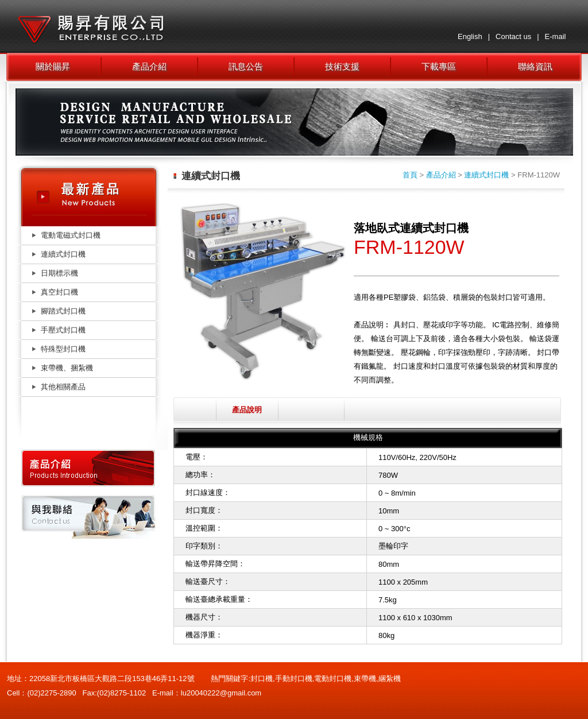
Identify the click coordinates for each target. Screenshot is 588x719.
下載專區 (439, 66)
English (470, 36)
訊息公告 (246, 66)
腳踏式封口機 (63, 311)
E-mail (556, 36)
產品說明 (247, 410)
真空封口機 (59, 292)
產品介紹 (149, 66)
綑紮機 (390, 679)
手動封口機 (294, 679)
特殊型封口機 (63, 349)
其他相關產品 (63, 387)
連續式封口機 (63, 254)
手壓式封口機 (63, 330)
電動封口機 (333, 679)
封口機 (262, 679)
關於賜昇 (53, 66)
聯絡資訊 (535, 66)
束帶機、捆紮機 (67, 368)
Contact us (513, 36)
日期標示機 (59, 273)
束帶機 (365, 679)
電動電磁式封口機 (71, 235)
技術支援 (342, 66)
